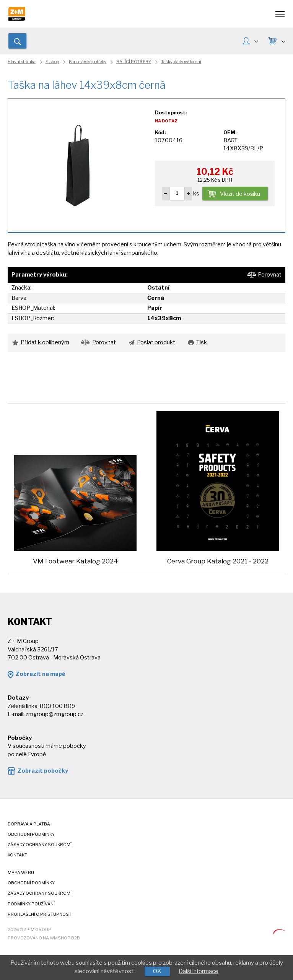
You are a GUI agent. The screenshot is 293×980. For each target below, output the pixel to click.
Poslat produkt (156, 342)
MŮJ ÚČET (256, 41)
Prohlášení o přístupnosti (40, 914)
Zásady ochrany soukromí (40, 845)
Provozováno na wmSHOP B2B (44, 938)
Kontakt (17, 855)
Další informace (199, 971)
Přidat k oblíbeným (45, 342)
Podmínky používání (31, 904)
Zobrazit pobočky (43, 771)
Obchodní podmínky (31, 834)
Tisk (202, 342)
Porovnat (270, 275)
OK (157, 971)
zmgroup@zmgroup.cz (55, 714)
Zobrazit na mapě (40, 674)
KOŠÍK (283, 41)
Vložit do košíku (240, 194)
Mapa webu (21, 873)
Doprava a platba (29, 824)
